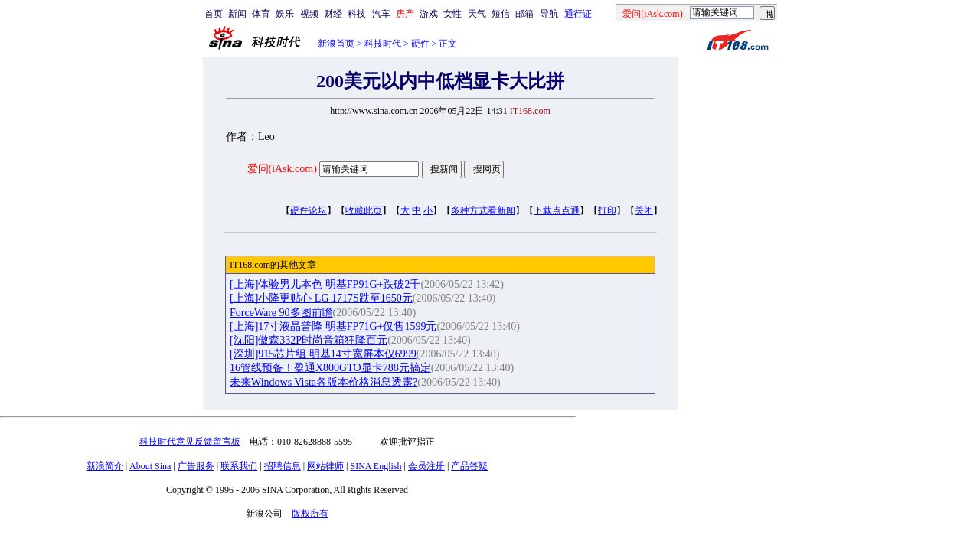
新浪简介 (105, 466)
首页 (214, 14)
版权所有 (310, 514)
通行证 (578, 14)
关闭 (644, 210)
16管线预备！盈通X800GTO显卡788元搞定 (330, 368)
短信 (501, 14)
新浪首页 (336, 44)
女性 (452, 14)
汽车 (381, 14)
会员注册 (426, 466)
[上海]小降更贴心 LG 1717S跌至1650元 (321, 298)
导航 (549, 14)
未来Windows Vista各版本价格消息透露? (323, 382)
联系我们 (239, 466)
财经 (333, 14)
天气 (477, 14)
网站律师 (325, 466)
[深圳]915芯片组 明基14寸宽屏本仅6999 (323, 354)
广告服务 (196, 466)
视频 (309, 14)
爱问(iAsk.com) (282, 169)
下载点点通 (557, 210)
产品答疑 (469, 466)
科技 (357, 14)
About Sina (150, 466)
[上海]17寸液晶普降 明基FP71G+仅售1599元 (333, 326)
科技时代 (383, 44)
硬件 (420, 44)
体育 (261, 14)
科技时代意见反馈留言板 (190, 442)
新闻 (237, 14)
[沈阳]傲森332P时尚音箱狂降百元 (309, 340)
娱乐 (285, 14)
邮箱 (524, 14)
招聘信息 (283, 466)
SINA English (376, 466)
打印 (607, 210)
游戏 (429, 14)
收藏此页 (364, 210)
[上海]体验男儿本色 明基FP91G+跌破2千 (325, 284)
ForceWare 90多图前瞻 (281, 313)
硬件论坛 (309, 210)
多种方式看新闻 (483, 210)
